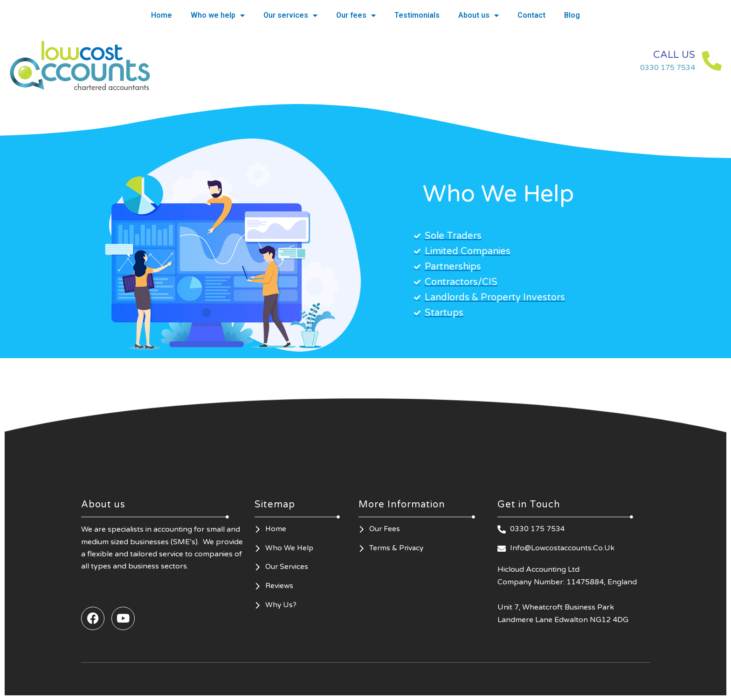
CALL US (668, 54)
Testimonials (417, 15)
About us (479, 15)
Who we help (218, 15)
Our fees (356, 15)
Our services (290, 15)
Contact (531, 15)
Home (162, 15)
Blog (572, 15)
